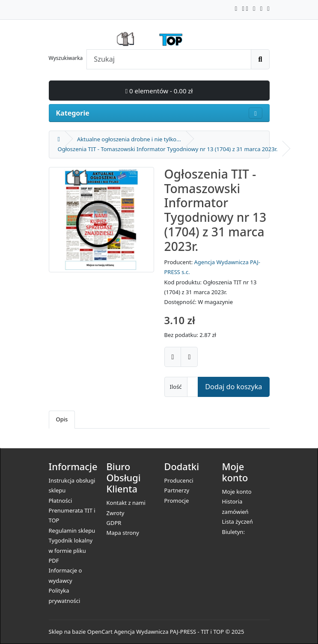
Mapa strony (123, 533)
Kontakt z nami (126, 503)
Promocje (177, 501)
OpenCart (100, 632)
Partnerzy (177, 490)
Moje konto (237, 492)
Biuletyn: (233, 532)
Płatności (61, 501)
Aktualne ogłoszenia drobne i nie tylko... (129, 139)
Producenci (179, 480)
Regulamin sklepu (72, 531)
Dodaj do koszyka (233, 387)
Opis (62, 419)
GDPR (114, 523)
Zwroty (116, 513)
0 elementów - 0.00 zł (159, 91)
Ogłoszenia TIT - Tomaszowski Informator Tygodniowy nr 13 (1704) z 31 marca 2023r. (168, 149)
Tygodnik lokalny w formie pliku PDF (71, 550)
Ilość (176, 387)
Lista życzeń (238, 522)
